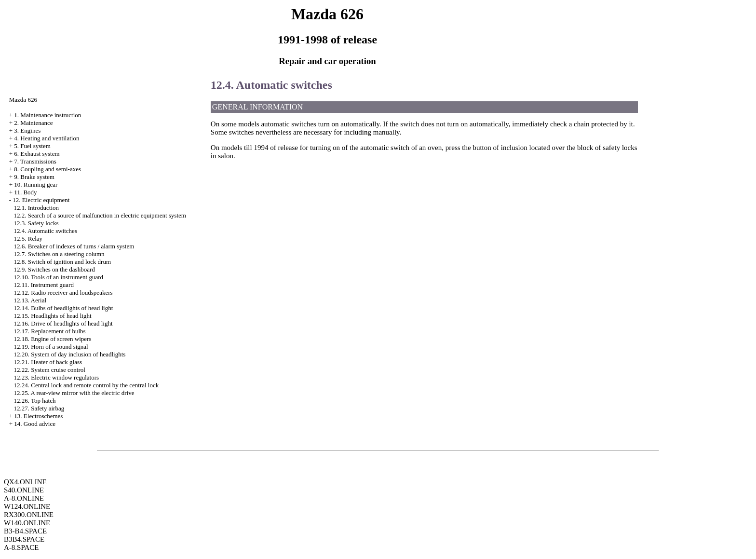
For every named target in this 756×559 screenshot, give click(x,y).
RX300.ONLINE (29, 515)
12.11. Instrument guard (44, 285)
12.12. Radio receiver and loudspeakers (63, 293)
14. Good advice (35, 424)
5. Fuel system (32, 146)
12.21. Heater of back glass (48, 362)
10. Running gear (36, 184)
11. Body (25, 192)
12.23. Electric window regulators (57, 377)
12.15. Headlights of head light (53, 316)
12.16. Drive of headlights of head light (63, 323)
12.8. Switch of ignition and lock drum (62, 262)
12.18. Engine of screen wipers (53, 339)
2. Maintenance (33, 123)
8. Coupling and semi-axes (47, 169)
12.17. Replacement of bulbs (50, 331)
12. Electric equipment (41, 200)
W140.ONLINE (27, 523)
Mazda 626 (23, 100)
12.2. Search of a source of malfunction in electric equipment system (100, 215)
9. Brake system (34, 177)
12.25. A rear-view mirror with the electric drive (74, 393)
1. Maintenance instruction (47, 115)
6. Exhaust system (37, 154)
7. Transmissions (35, 161)
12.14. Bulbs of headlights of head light (64, 308)
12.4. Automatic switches (46, 231)
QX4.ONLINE (25, 482)
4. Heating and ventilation (47, 138)
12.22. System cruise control (50, 370)
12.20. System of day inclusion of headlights (70, 354)
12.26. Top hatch (35, 401)
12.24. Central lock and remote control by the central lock (87, 385)
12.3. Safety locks (36, 223)
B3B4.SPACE (24, 539)
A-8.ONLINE (24, 498)
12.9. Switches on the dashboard (54, 269)
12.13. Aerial (30, 300)
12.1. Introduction (37, 208)
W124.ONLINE (27, 506)
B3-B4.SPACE (25, 531)
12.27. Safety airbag (39, 408)
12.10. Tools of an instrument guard (59, 277)
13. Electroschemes (38, 416)
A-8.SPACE (21, 547)
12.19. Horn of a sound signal (51, 347)
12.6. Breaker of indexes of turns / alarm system (74, 246)
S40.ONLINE (24, 490)
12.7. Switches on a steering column (59, 254)
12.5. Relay (28, 239)
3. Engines (27, 130)
